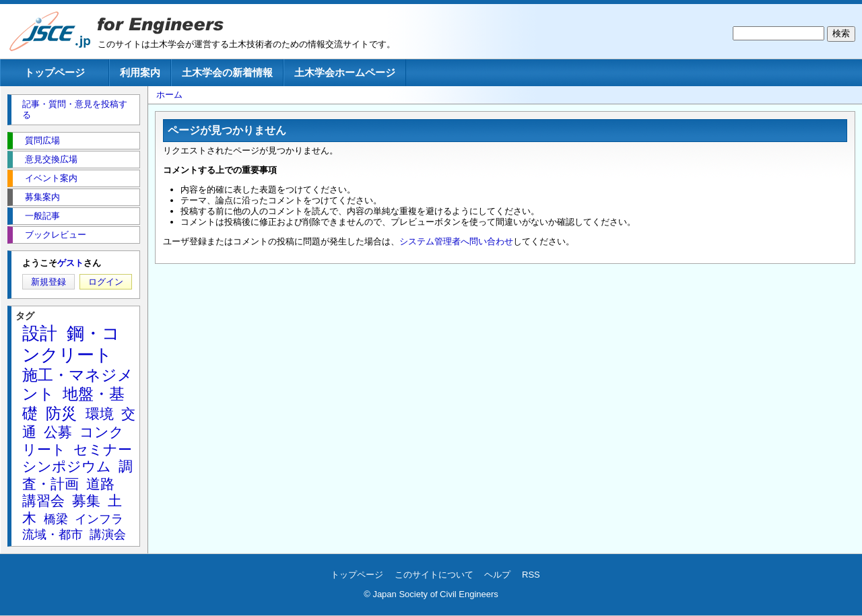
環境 (100, 414)
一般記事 (42, 216)
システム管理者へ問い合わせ (456, 241)
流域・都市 (53, 535)
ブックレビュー (56, 235)
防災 (61, 413)
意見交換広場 (51, 159)
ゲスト (70, 263)
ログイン (106, 282)
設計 (40, 333)
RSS (531, 575)
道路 (100, 484)
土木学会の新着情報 (227, 72)
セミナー (103, 449)
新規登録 (48, 282)
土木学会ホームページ (345, 72)
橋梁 (56, 519)
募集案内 (42, 197)
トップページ (55, 72)
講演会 (108, 535)
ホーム (169, 95)
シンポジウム (67, 466)
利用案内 (140, 72)
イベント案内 (51, 178)
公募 (58, 432)
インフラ (99, 519)
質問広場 (42, 140)
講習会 (43, 501)
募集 (86, 501)
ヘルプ (497, 575)
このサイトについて (434, 575)
